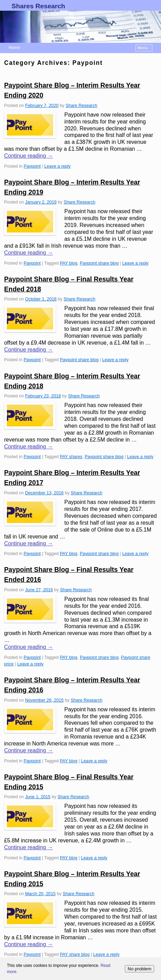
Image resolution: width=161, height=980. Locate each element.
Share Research (82, 105)
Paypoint (32, 166)
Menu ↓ (144, 48)
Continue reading (29, 156)
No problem (139, 969)
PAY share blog (75, 954)
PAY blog (69, 263)
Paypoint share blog (99, 263)
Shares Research (39, 6)
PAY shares (71, 457)
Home (14, 48)
